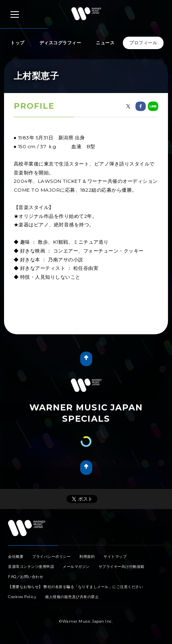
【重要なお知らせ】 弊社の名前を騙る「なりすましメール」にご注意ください (76, 587)
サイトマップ (115, 556)
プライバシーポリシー (51, 556)
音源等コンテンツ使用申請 (31, 566)
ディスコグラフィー (60, 43)
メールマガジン (76, 566)
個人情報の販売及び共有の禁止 (72, 597)
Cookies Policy (22, 597)
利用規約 (87, 556)
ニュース (105, 43)
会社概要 (16, 556)
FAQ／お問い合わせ (26, 577)
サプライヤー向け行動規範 (122, 566)
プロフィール (143, 43)
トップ (18, 43)
